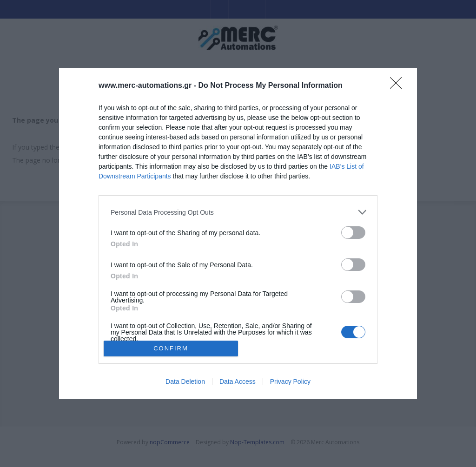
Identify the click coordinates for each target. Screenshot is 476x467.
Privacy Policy (290, 381)
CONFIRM (171, 348)
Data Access (238, 381)
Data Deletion (185, 381)
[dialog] (238, 233)
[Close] (399, 86)
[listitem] (238, 212)
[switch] (353, 233)
